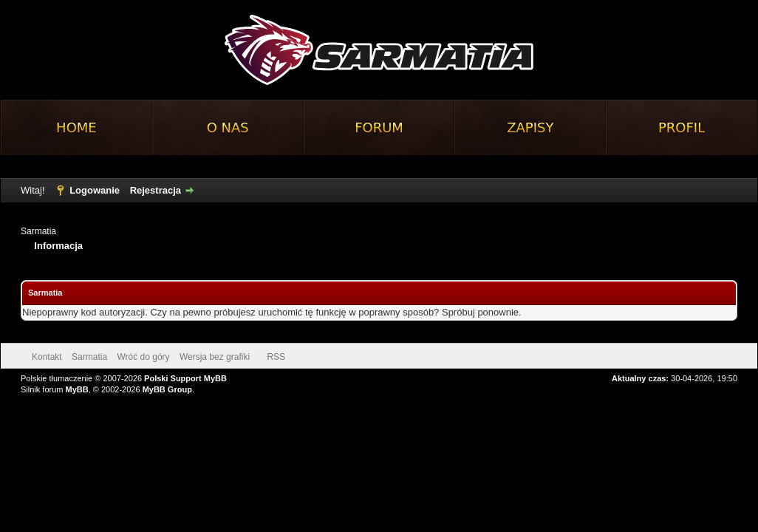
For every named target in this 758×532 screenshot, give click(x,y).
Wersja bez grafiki (215, 357)
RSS (276, 357)
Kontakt (47, 357)
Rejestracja (156, 190)
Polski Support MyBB (185, 378)
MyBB (77, 389)
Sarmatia (38, 231)
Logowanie (95, 190)
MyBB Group (167, 389)
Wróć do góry (143, 357)
